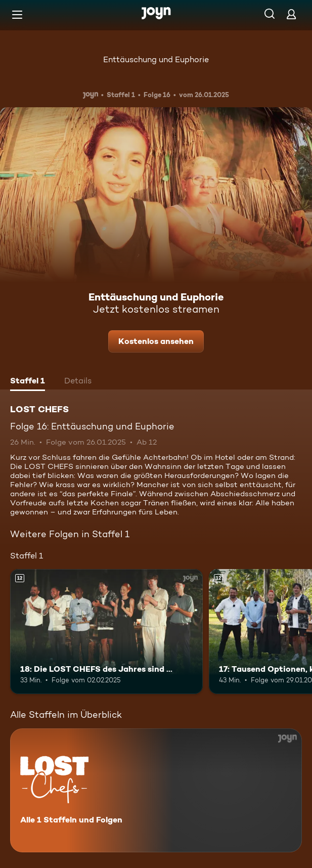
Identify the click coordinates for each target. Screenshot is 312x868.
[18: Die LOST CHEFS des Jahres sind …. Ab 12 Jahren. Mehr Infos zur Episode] (106, 632)
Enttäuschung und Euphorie (156, 59)
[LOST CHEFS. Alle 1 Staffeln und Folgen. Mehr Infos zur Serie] (156, 790)
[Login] (291, 14)
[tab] (28, 382)
